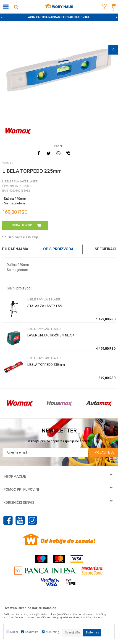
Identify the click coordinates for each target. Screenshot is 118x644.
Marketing (53, 632)
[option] (59, 17)
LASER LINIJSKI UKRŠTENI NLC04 (51, 335)
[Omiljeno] (103, 12)
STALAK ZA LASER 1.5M (45, 306)
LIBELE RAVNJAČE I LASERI (20, 181)
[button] (16, 7)
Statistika (32, 632)
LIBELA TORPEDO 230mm (46, 365)
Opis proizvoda (58, 249)
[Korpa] (113, 12)
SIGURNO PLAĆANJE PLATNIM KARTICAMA (59, 17)
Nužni (14, 632)
